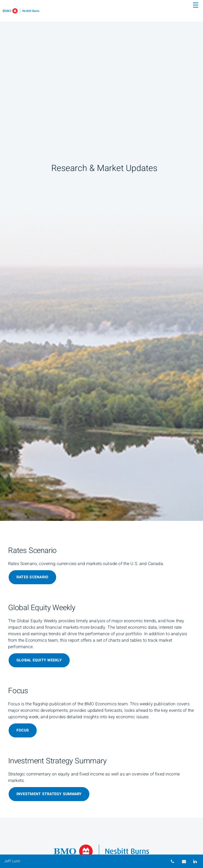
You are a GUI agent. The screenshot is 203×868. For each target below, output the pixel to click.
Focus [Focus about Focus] (23, 730)
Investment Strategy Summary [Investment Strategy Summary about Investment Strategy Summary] (49, 794)
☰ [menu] (196, 5)
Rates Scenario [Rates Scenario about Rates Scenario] (33, 577)
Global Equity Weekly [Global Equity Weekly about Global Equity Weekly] (39, 660)
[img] (101, 260)
